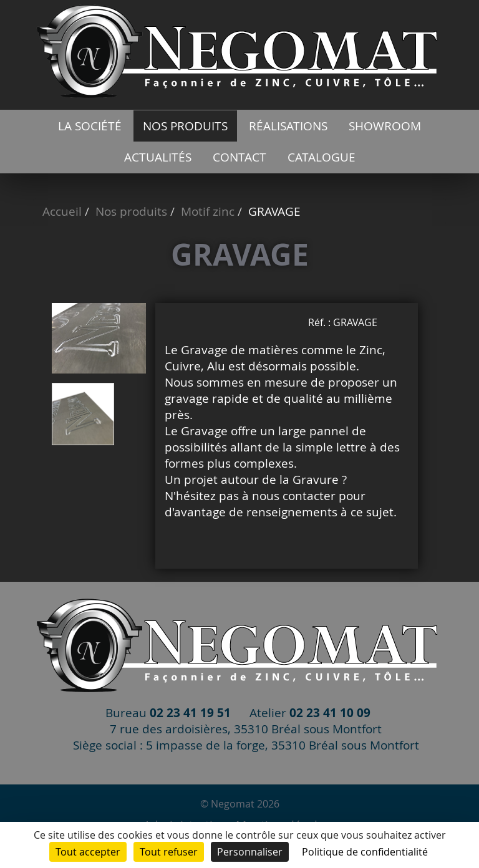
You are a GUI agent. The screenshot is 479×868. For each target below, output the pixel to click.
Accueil (62, 211)
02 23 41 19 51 (190, 712)
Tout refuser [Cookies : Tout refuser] (169, 852)
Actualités (158, 157)
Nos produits (185, 126)
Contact (239, 157)
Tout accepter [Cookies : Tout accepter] (88, 852)
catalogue (322, 157)
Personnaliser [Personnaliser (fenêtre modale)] (250, 852)
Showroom (385, 126)
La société (90, 126)
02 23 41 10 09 (330, 712)
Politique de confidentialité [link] (365, 852)
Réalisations (288, 126)
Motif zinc (208, 211)
